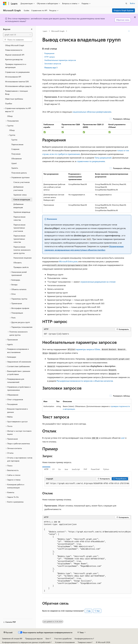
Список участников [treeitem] (21, 182)
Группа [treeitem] (14, 140)
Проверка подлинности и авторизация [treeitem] (16, 66)
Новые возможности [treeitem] (14, 50)
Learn (45, 31)
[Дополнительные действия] (129, 31)
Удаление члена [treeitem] (20, 195)
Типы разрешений (103, 158)
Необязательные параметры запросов (60, 60)
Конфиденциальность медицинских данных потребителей (26, 642)
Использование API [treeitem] (13, 77)
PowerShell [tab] (95, 469)
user (123, 438)
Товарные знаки (84, 642)
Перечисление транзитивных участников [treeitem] (19, 228)
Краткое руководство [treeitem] (14, 59)
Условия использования (65, 642)
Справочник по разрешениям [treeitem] (17, 72)
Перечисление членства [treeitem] (19, 218)
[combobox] (18, 35)
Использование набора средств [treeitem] (18, 86)
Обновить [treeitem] (18, 263)
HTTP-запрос (50, 57)
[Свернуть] (32, 29)
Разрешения (49, 53)
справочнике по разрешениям (91, 161)
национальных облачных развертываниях (92, 112)
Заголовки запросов (53, 64)
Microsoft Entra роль (68, 261)
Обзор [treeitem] (10, 116)
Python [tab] (106, 469)
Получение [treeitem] (16, 154)
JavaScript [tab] (76, 469)
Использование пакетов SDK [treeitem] (17, 81)
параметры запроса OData (88, 349)
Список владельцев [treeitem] (22, 199)
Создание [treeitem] (15, 149)
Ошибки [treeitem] (9, 103)
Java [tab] (66, 469)
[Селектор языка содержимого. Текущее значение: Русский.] (8, 632)
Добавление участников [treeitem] (18, 188)
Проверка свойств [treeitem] (21, 267)
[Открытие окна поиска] (126, 3)
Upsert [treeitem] (14, 163)
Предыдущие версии (34, 639)
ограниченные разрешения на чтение (98, 282)
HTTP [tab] (46, 469)
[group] (87, 484)
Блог (47, 639)
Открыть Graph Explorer (124, 10)
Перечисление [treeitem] (17, 144)
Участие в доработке (63, 639)
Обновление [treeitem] (16, 159)
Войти (132, 3)
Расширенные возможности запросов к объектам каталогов (85, 381)
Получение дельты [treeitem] (19, 173)
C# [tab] (53, 469)
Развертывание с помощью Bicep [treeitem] (16, 93)
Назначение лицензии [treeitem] (23, 258)
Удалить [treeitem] (15, 168)
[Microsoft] (5, 3)
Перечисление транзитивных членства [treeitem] (19, 239)
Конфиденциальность (84, 639)
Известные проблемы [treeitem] (14, 99)
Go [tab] (59, 469)
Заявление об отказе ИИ (12, 639)
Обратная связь (123, 20)
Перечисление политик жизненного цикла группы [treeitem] (22, 250)
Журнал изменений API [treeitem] (15, 55)
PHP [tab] (85, 469)
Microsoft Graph (58, 31)
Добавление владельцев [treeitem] (18, 206)
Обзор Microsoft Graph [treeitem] (15, 45)
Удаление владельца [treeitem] (22, 212)
